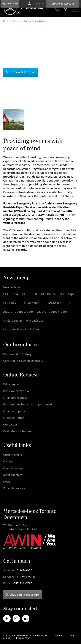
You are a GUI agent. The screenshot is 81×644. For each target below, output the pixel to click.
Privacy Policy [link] (23, 638)
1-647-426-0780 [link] (22, 583)
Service (17, 21)
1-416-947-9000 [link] (22, 570)
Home (7, 21)
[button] (10, 4)
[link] (58, 9)
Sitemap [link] (59, 635)
